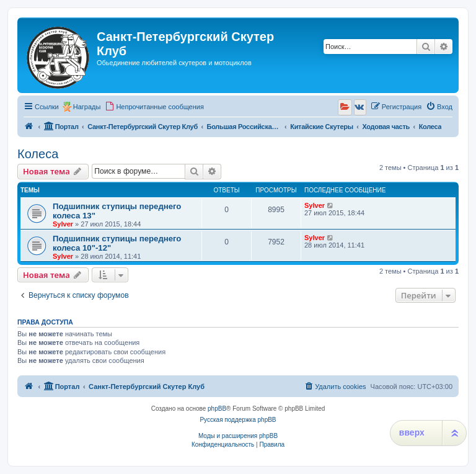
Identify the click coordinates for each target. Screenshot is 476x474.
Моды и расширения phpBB (238, 436)
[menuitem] (154, 107)
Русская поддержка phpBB (238, 420)
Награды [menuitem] (87, 107)
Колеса (38, 154)
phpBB (217, 409)
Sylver (63, 224)
